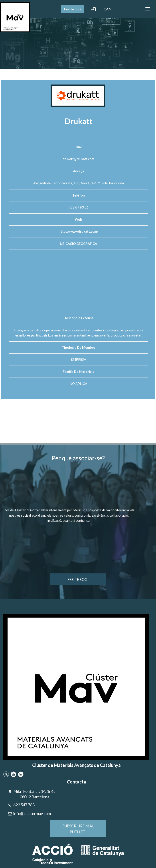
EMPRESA (78, 359)
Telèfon (79, 195)
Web (78, 219)
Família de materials (78, 372)
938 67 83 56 (79, 207)
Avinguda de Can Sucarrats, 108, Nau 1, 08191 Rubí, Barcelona (79, 183)
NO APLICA (78, 384)
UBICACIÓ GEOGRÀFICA (78, 244)
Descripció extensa (79, 318)
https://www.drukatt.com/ (79, 231)
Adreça (79, 171)
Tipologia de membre (79, 347)
